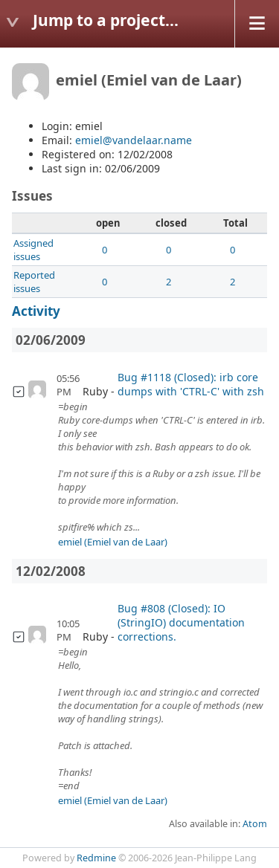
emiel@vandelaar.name (134, 140)
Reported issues (34, 282)
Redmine (96, 858)
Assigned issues (33, 250)
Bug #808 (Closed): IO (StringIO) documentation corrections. (181, 622)
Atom (255, 824)
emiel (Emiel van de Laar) (113, 542)
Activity (36, 311)
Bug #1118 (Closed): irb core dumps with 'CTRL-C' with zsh (191, 384)
